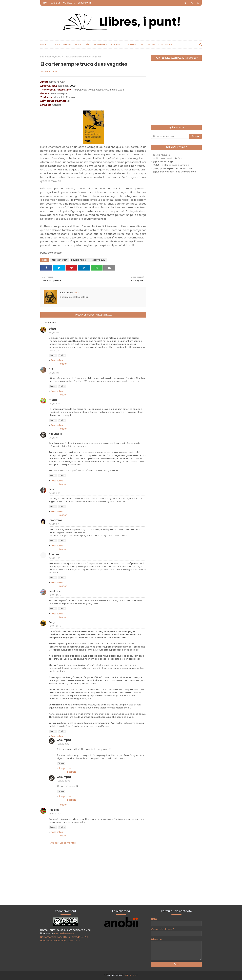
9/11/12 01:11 (54, 438)
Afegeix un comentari (63, 843)
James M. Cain (59, 260)
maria (53, 400)
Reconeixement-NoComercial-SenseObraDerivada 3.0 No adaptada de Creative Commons (64, 937)
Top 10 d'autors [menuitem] (134, 44)
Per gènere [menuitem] (100, 44)
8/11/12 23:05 (55, 333)
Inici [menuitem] (43, 44)
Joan (52, 489)
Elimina (62, 355)
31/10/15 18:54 (55, 814)
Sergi (45, 72)
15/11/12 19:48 (63, 744)
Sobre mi (55, 3)
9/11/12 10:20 (55, 493)
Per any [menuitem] (116, 44)
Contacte (69, 3)
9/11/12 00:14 (55, 404)
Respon (53, 355)
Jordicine (55, 591)
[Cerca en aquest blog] (170, 136)
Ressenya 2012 (54, 57)
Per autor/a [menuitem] (82, 44)
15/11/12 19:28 (55, 626)
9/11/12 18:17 (54, 524)
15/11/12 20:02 (64, 781)
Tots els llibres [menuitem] (59, 44)
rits (51, 369)
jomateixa (55, 520)
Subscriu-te (85, 3)
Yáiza (52, 329)
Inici (45, 3)
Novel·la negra (79, 260)
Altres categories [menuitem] (159, 44)
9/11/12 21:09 (55, 558)
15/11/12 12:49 (55, 595)
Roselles (54, 810)
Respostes (57, 360)
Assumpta (56, 434)
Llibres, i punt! (131, 975)
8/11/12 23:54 (55, 373)
